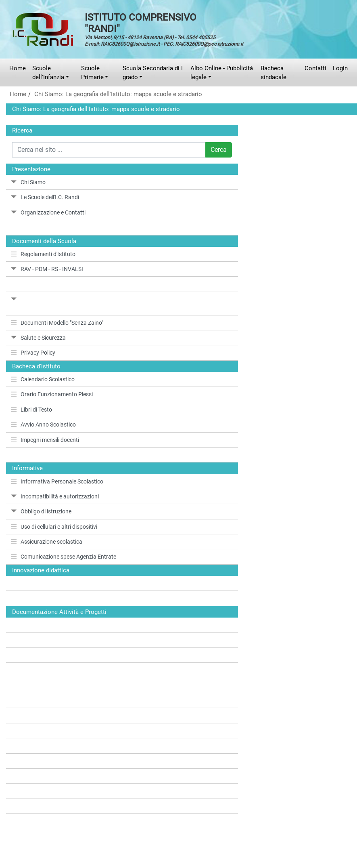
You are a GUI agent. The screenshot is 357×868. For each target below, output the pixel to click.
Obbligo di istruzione (41, 511)
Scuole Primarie (92, 73)
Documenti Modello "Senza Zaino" (57, 323)
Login (340, 68)
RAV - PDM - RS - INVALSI (47, 269)
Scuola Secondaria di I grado (153, 73)
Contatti (315, 68)
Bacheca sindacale (273, 73)
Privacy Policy (33, 353)
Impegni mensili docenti (45, 440)
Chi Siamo (28, 182)
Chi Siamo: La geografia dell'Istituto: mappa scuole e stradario (118, 94)
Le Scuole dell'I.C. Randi (45, 197)
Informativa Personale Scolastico (57, 481)
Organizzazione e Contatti (48, 212)
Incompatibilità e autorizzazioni (55, 496)
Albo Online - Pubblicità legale (222, 73)
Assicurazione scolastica (47, 542)
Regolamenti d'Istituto (43, 254)
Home (18, 68)
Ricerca (22, 130)
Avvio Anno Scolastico (43, 425)
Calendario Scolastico (43, 379)
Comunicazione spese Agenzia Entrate (64, 557)
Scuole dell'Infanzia (48, 73)
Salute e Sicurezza (38, 338)
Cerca (219, 150)
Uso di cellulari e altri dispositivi (54, 527)
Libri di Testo (31, 410)
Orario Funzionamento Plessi (52, 394)
